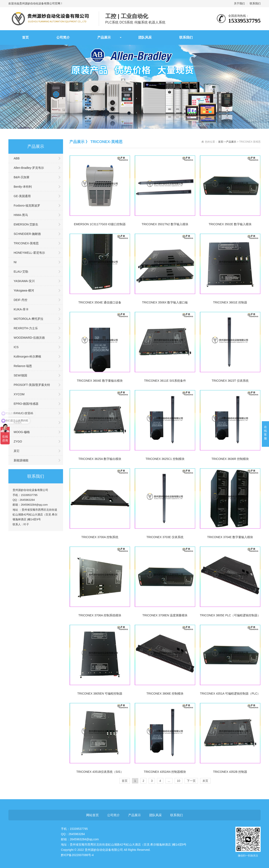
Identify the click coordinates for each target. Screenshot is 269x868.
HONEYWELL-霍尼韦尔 (29, 253)
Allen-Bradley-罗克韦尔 (29, 168)
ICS (16, 347)
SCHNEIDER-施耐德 (27, 234)
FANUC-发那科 (24, 413)
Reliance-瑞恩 (23, 366)
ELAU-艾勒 (21, 272)
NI (15, 262)
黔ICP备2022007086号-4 (77, 855)
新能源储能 (21, 460)
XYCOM (19, 394)
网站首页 (92, 815)
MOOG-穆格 (22, 432)
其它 (17, 451)
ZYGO (18, 441)
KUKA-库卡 (21, 309)
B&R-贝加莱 (22, 177)
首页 (25, 37)
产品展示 (104, 37)
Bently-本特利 (23, 187)
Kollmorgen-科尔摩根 (27, 357)
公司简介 (63, 37)
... (169, 781)
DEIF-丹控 (20, 300)
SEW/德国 (20, 375)
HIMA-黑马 (21, 215)
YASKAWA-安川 (24, 281)
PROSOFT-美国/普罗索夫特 (32, 385)
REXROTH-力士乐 (26, 328)
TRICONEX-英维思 (26, 243)
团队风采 (145, 37)
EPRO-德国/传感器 (26, 404)
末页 (205, 781)
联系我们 (255, 3)
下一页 (191, 781)
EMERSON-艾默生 (26, 224)
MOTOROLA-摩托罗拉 (28, 319)
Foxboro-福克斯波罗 (27, 206)
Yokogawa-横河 (24, 290)
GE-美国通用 (22, 196)
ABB (17, 158)
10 (179, 781)
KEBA (18, 423)
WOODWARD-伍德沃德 (29, 338)
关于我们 (239, 3)
